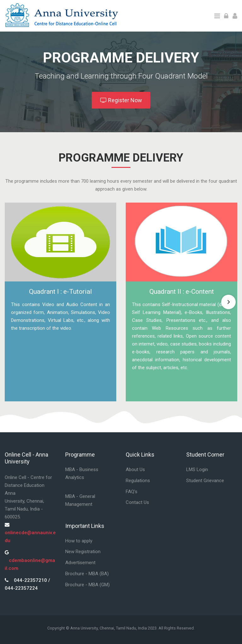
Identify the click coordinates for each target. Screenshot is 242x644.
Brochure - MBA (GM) (87, 585)
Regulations (138, 481)
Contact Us (137, 502)
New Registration (83, 552)
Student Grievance (205, 481)
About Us (135, 470)
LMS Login (197, 470)
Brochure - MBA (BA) (87, 574)
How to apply (79, 541)
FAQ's (132, 492)
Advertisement (80, 563)
